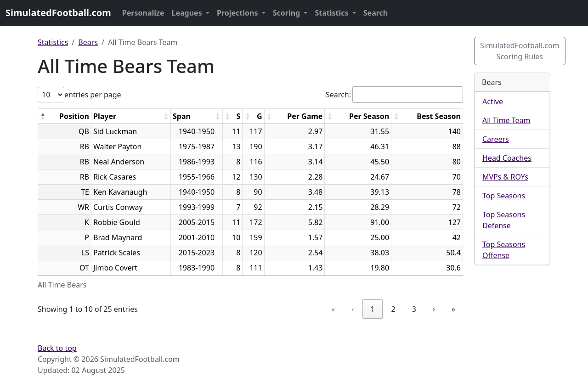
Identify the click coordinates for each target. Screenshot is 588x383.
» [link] (453, 309)
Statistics (332, 13)
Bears (88, 42)
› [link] (434, 309)
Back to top (57, 348)
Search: (338, 95)
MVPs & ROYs (505, 177)
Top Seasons (504, 196)
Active (493, 101)
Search (376, 13)
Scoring (288, 13)
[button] (43, 116)
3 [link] (414, 309)
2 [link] (393, 309)
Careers (496, 139)
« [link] (333, 309)
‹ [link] (353, 309)
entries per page (93, 95)
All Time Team (506, 120)
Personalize (143, 13)
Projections (238, 13)
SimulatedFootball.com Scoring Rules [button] (520, 51)
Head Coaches (507, 158)
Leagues (188, 13)
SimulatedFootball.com (58, 13)
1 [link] (372, 309)
